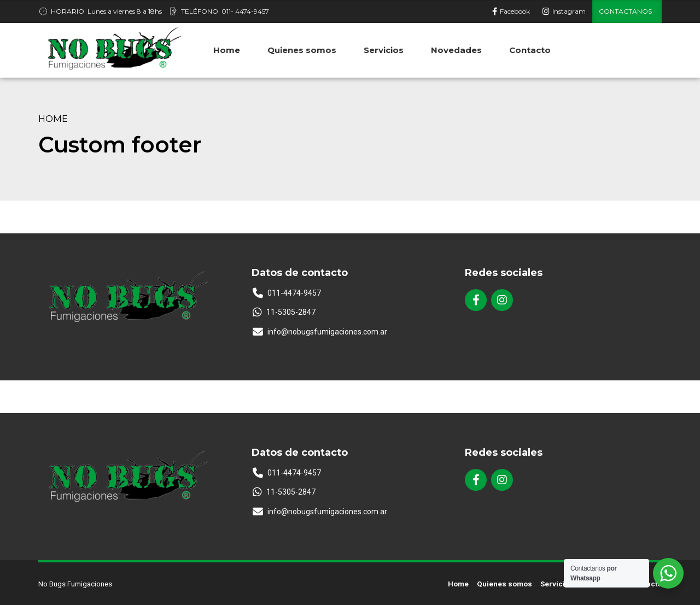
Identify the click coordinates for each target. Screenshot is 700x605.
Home (53, 119)
